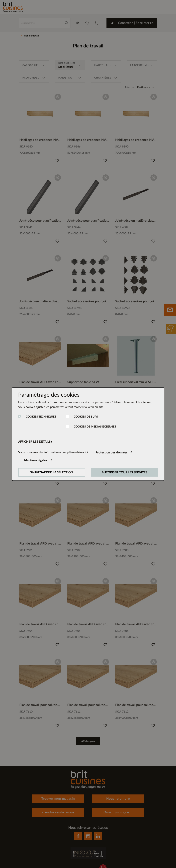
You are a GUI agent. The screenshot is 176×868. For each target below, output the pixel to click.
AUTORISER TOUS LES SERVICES (124, 472)
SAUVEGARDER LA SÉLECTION (52, 472)
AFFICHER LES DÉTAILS (34, 442)
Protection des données (112, 452)
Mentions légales (36, 460)
